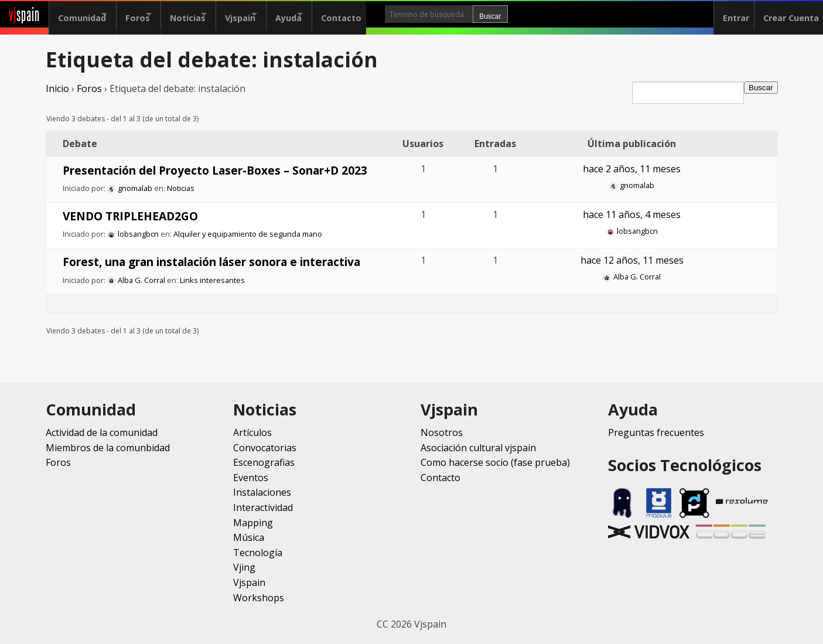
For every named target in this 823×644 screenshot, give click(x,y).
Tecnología (258, 553)
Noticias (208, 14)
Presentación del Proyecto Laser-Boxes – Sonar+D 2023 (215, 170)
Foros (148, 14)
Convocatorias (265, 448)
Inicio (57, 88)
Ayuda (329, 14)
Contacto (393, 14)
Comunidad (82, 14)
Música (249, 537)
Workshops (259, 598)
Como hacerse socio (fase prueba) (495, 462)
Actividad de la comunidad (102, 432)
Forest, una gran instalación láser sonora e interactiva (211, 262)
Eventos (251, 478)
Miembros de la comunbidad (108, 448)
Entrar (727, 14)
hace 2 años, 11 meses (632, 169)
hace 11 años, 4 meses (632, 214)
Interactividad (263, 507)
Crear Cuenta (786, 14)
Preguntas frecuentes (656, 432)
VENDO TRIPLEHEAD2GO (130, 216)
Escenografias (264, 462)
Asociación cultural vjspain (478, 448)
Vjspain (271, 14)
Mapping (253, 523)
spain (24, 14)
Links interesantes (212, 280)
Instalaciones (262, 492)
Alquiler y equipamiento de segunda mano (248, 234)
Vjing (244, 567)
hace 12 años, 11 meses (632, 260)
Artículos (252, 432)
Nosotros (442, 432)
